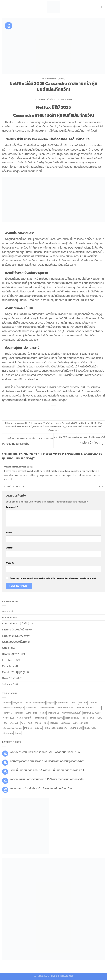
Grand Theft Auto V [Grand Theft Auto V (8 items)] (85, 708)
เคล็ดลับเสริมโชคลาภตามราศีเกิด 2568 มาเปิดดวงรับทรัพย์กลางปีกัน (48, 779)
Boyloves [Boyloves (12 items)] (18, 703)
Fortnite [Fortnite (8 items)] (93, 703)
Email (9, 548)
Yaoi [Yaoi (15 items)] (23, 723)
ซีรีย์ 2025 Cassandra (88, 427)
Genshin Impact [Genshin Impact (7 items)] (46, 708)
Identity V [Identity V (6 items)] (8, 713)
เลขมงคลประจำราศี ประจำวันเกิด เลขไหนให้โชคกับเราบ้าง (41, 788)
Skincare (7, 684)
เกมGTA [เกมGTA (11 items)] (38, 728)
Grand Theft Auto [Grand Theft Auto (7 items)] (65, 708)
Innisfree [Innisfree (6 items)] (19, 713)
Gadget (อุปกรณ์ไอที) (14, 642)
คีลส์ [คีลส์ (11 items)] (30, 723)
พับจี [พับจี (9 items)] (46, 723)
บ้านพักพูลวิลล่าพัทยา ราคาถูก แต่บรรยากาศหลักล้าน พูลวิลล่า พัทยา (47, 761)
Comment (12, 507)
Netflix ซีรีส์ (27, 427)
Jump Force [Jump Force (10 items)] (31, 713)
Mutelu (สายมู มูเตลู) (14, 672)
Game (6, 648)
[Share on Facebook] (51, 412)
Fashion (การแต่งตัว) (14, 636)
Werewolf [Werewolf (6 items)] (14, 723)
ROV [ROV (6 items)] (5, 723)
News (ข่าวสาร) (10, 678)
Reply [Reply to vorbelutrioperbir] (102, 486)
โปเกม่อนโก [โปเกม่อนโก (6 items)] (8, 733)
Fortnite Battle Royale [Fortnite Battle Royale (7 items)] (13, 708)
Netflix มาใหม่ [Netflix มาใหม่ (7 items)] (40, 718)
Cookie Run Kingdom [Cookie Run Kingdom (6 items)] (35, 703)
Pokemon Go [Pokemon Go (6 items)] (88, 718)
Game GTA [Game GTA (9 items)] (31, 708)
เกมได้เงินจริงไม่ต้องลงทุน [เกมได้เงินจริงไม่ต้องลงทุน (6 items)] (56, 728)
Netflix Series (84, 423)
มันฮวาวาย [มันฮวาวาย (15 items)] (65, 723)
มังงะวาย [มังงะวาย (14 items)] (54, 723)
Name (10, 532)
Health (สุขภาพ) (11, 654)
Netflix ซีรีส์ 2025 (41, 427)
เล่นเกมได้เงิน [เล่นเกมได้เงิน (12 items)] (76, 728)
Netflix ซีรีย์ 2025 (13, 427)
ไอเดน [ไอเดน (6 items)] (18, 733)
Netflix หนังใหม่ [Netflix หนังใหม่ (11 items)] (72, 718)
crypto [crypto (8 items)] (51, 703)
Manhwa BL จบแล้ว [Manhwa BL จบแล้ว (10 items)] (92, 713)
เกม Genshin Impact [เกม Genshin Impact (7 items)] (12, 728)
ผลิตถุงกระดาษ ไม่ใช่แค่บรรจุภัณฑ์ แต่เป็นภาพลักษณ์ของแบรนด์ (45, 752)
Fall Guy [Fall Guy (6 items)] (83, 703)
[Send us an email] (103, 7)
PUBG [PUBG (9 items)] (99, 718)
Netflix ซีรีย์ (97, 423)
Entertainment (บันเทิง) (53, 79)
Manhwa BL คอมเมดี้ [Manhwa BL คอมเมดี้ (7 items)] (71, 713)
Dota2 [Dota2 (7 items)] (74, 703)
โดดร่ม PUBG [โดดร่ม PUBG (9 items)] (90, 728)
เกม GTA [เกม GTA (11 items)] (28, 728)
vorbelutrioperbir (15, 467)
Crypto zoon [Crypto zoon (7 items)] (62, 703)
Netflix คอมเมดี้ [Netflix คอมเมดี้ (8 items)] (24, 718)
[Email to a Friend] (57, 412)
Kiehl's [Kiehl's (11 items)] (43, 713)
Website (10, 563)
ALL (4, 611)
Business (7, 617)
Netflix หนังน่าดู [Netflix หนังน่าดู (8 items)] (56, 718)
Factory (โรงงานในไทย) (15, 630)
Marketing (8, 666)
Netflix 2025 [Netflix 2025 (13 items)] (9, 718)
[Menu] (4, 7)
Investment (9, 660)
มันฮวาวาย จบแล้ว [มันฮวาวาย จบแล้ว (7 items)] (81, 723)
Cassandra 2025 (69, 423)
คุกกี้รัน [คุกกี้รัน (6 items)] (38, 723)
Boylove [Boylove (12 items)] (7, 703)
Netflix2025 (71, 427)
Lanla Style (66, 99)
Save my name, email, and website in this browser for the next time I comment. (53, 578)
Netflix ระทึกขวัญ (57, 427)
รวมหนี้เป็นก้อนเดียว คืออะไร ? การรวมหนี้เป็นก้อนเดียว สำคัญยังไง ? (47, 770)
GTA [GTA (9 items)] (99, 708)
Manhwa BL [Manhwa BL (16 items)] (54, 713)
